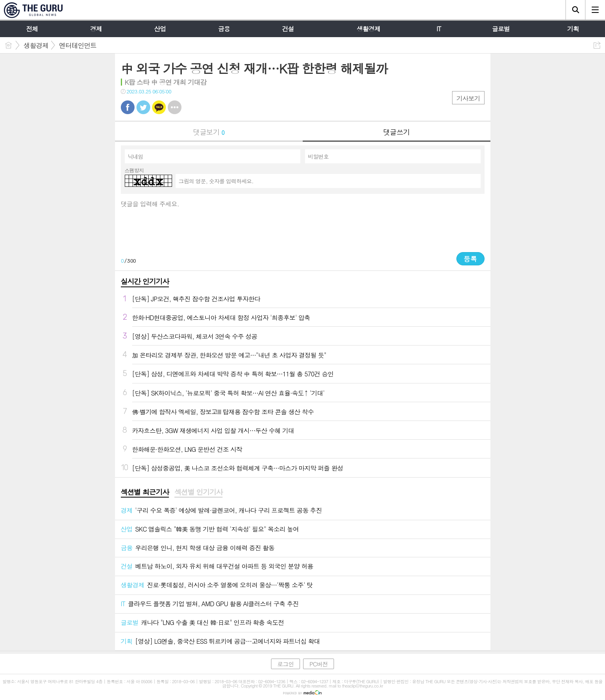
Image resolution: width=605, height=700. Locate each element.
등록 (470, 259)
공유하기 (597, 45)
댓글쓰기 (397, 132)
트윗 (143, 107)
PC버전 (319, 664)
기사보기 (468, 98)
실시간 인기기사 (145, 281)
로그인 (285, 664)
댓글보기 (209, 132)
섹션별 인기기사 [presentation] (198, 492)
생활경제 (36, 45)
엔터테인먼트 (78, 45)
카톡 (159, 107)
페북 (128, 107)
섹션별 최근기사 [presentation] (145, 492)
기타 (175, 107)
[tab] (145, 492)
